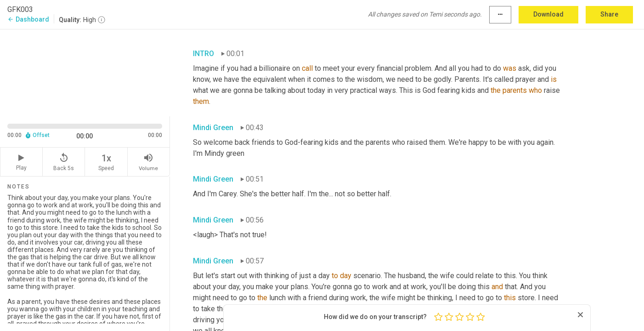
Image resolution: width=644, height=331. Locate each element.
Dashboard (28, 19)
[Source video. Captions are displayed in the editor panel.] (85, 72)
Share (609, 14)
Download (548, 14)
